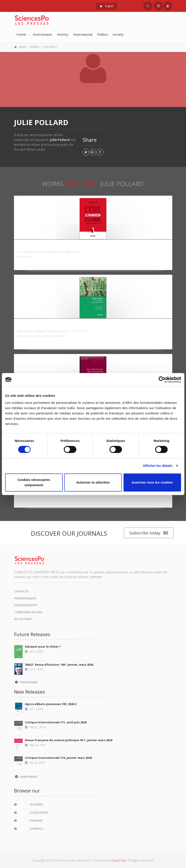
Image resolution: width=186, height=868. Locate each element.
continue (96, 577)
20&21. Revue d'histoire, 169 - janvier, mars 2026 (59, 665)
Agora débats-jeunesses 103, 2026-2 (51, 704)
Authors (35, 47)
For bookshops (26, 605)
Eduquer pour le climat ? (43, 646)
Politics (102, 34)
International (83, 34)
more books (26, 682)
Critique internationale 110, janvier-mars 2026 (58, 758)
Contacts (21, 591)
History (63, 34)
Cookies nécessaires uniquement (34, 482)
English (107, 6)
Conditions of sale (28, 612)
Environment (42, 34)
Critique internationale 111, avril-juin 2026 (56, 722)
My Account (23, 619)
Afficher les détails (158, 466)
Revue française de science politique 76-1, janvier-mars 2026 (69, 740)
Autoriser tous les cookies (152, 482)
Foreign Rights (25, 598)
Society (118, 34)
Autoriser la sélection (93, 482)
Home (21, 34)
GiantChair (119, 860)
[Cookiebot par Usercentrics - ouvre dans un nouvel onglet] (162, 380)
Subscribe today (149, 533)
